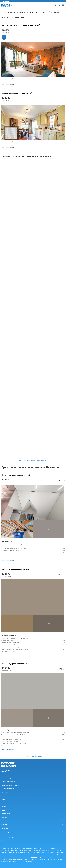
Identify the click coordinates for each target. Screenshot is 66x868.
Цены (3, 799)
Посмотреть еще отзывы (33, 756)
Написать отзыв (7, 792)
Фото (3, 796)
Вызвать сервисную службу (10, 785)
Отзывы (4, 803)
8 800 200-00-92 (8, 837)
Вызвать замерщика (8, 778)
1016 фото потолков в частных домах (33, 461)
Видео (4, 810)
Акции (4, 806)
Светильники (6, 814)
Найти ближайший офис (10, 789)
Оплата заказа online (8, 782)
